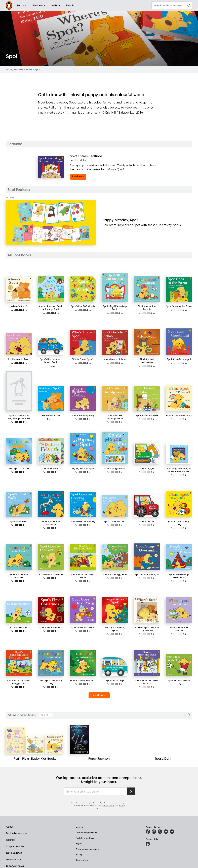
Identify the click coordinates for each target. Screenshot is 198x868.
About (10, 827)
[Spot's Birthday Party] (83, 399)
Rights (79, 843)
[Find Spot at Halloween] (147, 342)
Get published (14, 853)
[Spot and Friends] (51, 451)
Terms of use (82, 860)
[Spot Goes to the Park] (51, 557)
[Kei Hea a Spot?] (51, 398)
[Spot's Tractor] (147, 506)
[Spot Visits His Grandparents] (115, 399)
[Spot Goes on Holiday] (83, 505)
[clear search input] (189, 6)
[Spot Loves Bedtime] (115, 156)
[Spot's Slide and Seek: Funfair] (147, 663)
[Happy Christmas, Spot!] (115, 610)
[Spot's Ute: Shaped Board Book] (51, 346)
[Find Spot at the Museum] (51, 504)
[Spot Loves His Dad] (115, 506)
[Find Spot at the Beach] (147, 289)
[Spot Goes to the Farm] (179, 289)
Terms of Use (109, 805)
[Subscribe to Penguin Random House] (131, 791)
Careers (80, 827)
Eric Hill (74, 160)
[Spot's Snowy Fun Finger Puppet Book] (19, 391)
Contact (11, 840)
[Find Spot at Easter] (19, 451)
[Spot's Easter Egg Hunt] (115, 557)
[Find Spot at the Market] (179, 610)
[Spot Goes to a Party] (83, 610)
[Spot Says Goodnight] (179, 342)
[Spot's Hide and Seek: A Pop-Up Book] (51, 289)
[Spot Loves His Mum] (19, 344)
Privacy (79, 854)
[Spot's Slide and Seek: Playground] (19, 663)
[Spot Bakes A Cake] (147, 398)
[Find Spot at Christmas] (83, 663)
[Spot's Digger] (147, 454)
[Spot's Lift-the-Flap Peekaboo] (179, 557)
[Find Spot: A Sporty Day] (179, 504)
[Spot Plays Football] (179, 665)
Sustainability (13, 859)
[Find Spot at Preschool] (179, 398)
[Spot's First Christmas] (51, 610)
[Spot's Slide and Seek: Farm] (83, 557)
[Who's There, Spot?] (83, 343)
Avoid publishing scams (87, 849)
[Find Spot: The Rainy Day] (51, 663)
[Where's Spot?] (19, 290)
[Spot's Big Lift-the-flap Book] (115, 287)
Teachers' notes (15, 866)
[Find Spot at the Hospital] (19, 557)
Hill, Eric (83, 160)
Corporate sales (15, 846)
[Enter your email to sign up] (95, 792)
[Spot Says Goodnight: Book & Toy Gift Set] (179, 454)
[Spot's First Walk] (19, 505)
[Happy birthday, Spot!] (51, 222)
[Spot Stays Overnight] (147, 557)
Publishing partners (85, 838)
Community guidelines (87, 832)
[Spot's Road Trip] (115, 667)
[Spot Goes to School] (115, 342)
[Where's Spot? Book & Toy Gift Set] (147, 610)
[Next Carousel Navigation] (189, 715)
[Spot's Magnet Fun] (115, 448)
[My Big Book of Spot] (83, 449)
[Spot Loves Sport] (19, 612)
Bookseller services (17, 833)
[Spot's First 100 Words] (83, 289)
